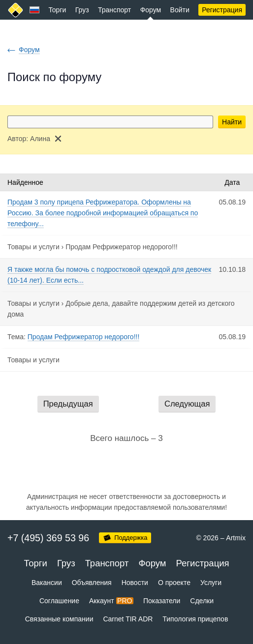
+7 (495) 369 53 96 (48, 538)
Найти (232, 122)
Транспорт (114, 10)
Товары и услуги (33, 247)
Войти (180, 10)
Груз (82, 10)
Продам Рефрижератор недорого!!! (122, 247)
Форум (151, 10)
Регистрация (222, 10)
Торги (57, 10)
